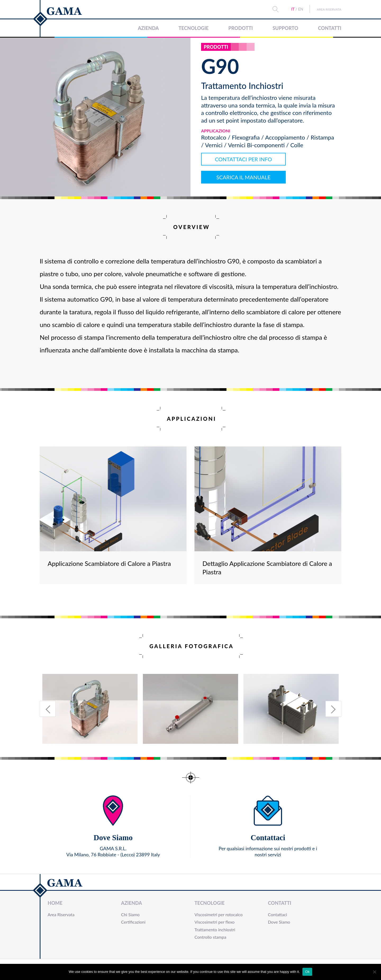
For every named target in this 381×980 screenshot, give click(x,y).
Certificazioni (133, 922)
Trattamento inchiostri (215, 930)
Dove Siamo (279, 922)
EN (295, 9)
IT (288, 9)
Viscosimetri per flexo (214, 922)
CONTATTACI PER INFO (243, 159)
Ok (307, 972)
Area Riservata (327, 9)
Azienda (148, 28)
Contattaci (278, 914)
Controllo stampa (210, 937)
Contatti (330, 28)
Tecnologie (194, 28)
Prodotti (241, 28)
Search (270, 9)
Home (55, 903)
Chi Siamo (130, 914)
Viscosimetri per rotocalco (219, 914)
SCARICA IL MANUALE (244, 177)
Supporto (285, 28)
